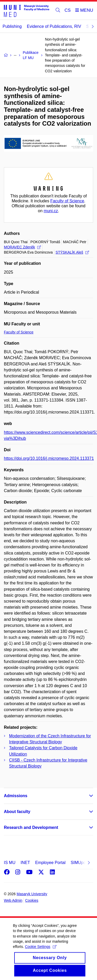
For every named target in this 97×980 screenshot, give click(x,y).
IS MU (10, 863)
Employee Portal (50, 863)
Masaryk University (32, 894)
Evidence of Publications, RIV (54, 26)
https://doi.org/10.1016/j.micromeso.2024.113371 (49, 458)
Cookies (32, 900)
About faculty (17, 812)
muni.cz (51, 211)
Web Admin (13, 900)
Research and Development (31, 827)
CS (68, 10)
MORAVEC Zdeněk (22, 247)
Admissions (16, 796)
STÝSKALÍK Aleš (72, 252)
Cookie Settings (40, 952)
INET (25, 863)
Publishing (12, 26)
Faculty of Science (67, 201)
